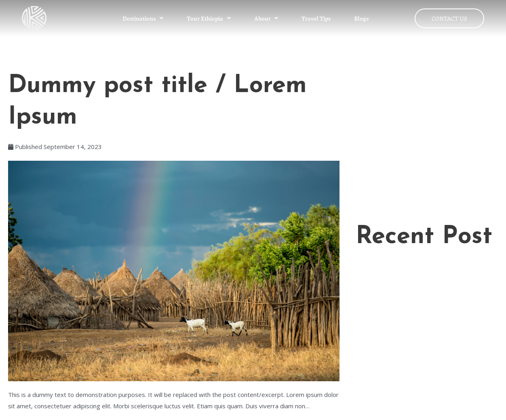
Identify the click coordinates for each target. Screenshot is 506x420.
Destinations (143, 18)
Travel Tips (316, 18)
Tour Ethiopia (209, 18)
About (266, 18)
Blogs (361, 18)
